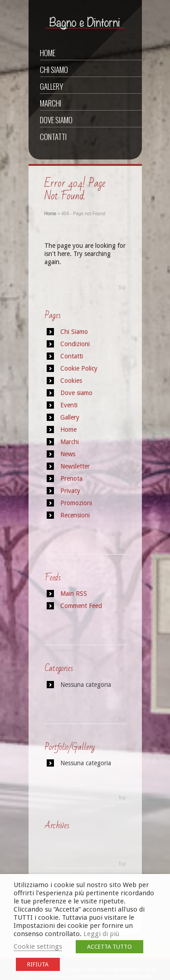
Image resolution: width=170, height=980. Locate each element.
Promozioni (76, 503)
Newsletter (75, 466)
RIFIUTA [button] (38, 964)
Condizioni (75, 344)
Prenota (71, 478)
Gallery (51, 86)
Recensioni (75, 515)
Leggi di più (101, 934)
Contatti (53, 137)
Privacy (70, 491)
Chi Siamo (54, 70)
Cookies (71, 381)
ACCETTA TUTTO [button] (109, 947)
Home (48, 53)
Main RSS (74, 594)
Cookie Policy (79, 368)
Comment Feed (81, 606)
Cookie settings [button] (38, 946)
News (68, 454)
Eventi (69, 405)
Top (122, 287)
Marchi (51, 103)
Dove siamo (56, 120)
